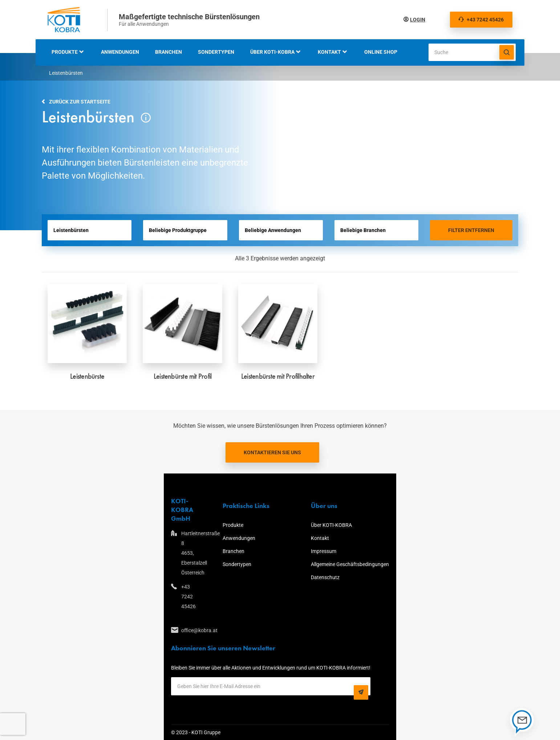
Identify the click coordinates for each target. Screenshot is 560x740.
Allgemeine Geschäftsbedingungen (350, 564)
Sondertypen (216, 52)
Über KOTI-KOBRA (272, 52)
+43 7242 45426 (481, 20)
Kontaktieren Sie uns (272, 452)
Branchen (169, 52)
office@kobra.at (182, 630)
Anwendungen (120, 52)
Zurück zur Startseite (80, 102)
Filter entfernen (471, 230)
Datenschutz (325, 577)
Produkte (65, 52)
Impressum (324, 551)
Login (418, 20)
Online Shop (381, 52)
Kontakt (329, 52)
